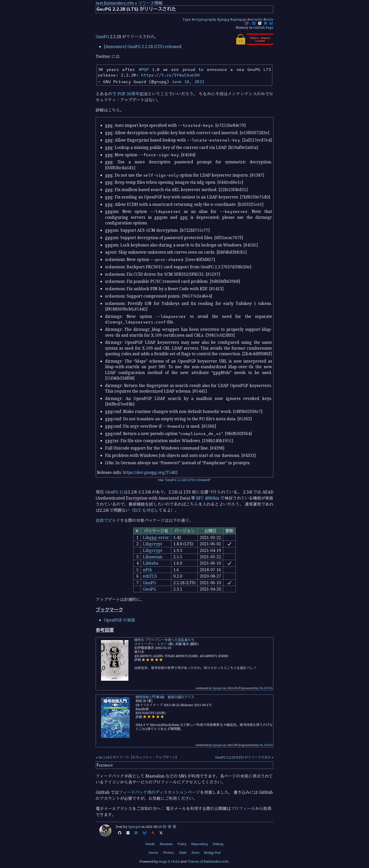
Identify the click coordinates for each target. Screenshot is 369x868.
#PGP (144, 69)
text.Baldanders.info (115, 3)
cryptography (205, 19)
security (256, 19)
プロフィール (243, 809)
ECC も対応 (144, 510)
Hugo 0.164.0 (169, 861)
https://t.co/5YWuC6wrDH (170, 75)
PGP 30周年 (128, 94)
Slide (183, 852)
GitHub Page (263, 27)
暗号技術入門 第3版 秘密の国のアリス (165, 697)
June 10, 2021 (188, 82)
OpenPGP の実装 (120, 620)
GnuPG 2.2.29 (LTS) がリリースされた (243, 757)
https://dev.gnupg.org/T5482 (150, 472)
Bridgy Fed (212, 852)
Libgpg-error (156, 537)
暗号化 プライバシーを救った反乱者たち (164, 640)
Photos (169, 852)
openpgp (239, 19)
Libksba (151, 563)
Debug (218, 844)
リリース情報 (150, 3)
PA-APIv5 (265, 688)
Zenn (195, 852)
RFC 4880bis (208, 498)
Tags (186, 19)
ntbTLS (150, 576)
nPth (147, 570)
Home (154, 852)
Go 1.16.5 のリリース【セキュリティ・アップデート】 (138, 757)
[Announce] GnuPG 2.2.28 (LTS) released (143, 46)
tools (269, 19)
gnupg (224, 19)
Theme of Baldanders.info (208, 861)
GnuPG (102, 37)
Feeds (150, 844)
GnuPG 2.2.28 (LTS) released (188, 480)
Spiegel (217, 688)
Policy (182, 844)
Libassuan (153, 557)
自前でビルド (108, 520)
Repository (200, 844)
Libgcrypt (153, 544)
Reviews (166, 844)
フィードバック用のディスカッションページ (159, 792)
